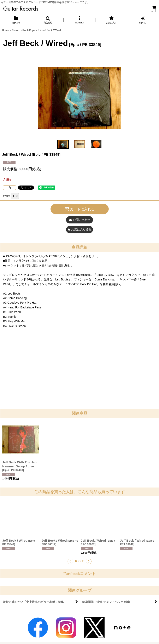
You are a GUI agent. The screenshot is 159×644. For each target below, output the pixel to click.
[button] (48, 20)
